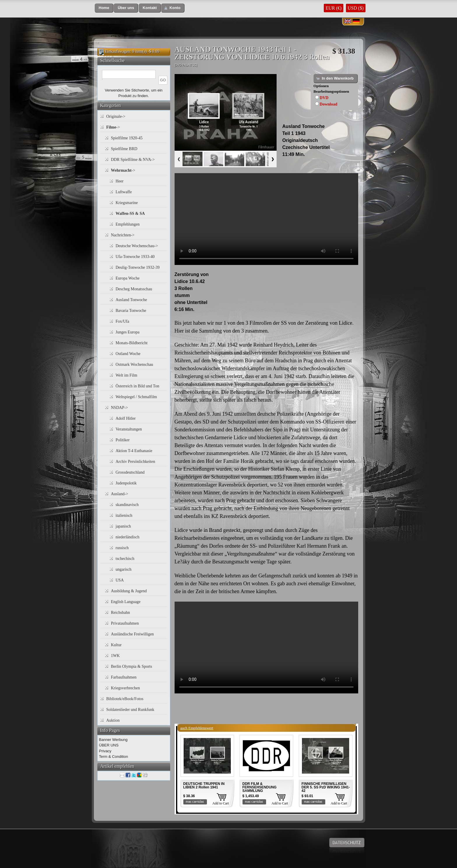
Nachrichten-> (123, 235)
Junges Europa (128, 332)
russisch (122, 548)
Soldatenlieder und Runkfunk (130, 710)
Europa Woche (128, 278)
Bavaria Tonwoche (131, 311)
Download (329, 104)
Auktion (113, 720)
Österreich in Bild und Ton (138, 386)
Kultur (116, 645)
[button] (104, 8)
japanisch (123, 526)
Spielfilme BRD (124, 149)
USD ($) (356, 8)
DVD (324, 98)
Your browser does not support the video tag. (266, 219)
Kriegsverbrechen (126, 688)
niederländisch (128, 537)
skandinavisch (127, 505)
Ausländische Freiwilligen (132, 634)
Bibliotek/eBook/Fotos (125, 699)
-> (113, 127)
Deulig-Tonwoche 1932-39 (138, 267)
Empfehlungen (128, 224)
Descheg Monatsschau (134, 289)
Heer (120, 181)
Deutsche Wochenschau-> (137, 246)
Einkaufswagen (117, 51)
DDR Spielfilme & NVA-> (133, 160)
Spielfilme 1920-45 (127, 138)
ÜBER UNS (109, 745)
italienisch (124, 515)
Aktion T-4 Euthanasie (134, 451)
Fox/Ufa (123, 321)
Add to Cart (221, 803)
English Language (126, 602)
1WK (115, 656)
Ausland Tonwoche (131, 300)
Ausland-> (120, 494)
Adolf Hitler (126, 418)
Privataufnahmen (125, 623)
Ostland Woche (128, 354)
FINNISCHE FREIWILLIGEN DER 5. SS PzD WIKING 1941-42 (326, 787)
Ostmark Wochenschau (135, 364)
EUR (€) (334, 8)
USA (120, 580)
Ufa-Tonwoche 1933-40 (135, 257)
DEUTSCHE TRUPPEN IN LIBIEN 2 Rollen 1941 (204, 786)
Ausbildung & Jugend (129, 591)
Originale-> (116, 116)
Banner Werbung (113, 740)
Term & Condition (114, 757)
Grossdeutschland (130, 472)
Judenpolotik (126, 483)
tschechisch (125, 559)
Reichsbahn (121, 613)
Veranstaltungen (129, 429)
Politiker (123, 440)
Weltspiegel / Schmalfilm (136, 397)
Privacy (105, 751)
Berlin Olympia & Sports (132, 666)
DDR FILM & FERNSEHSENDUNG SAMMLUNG (260, 787)
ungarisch (124, 569)
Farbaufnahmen (124, 677)
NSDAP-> (119, 408)
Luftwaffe (124, 192)
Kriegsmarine (127, 203)
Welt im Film (126, 375)
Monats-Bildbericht (132, 343)
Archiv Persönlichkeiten (136, 462)
